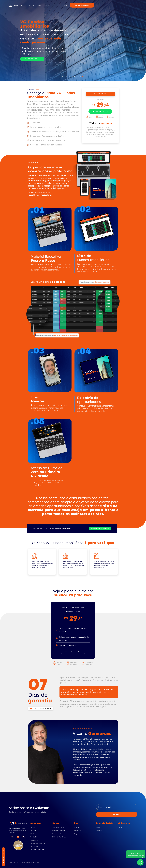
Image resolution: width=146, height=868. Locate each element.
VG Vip (33, 834)
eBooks (98, 827)
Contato (120, 827)
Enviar (117, 814)
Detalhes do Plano (73, 77)
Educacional (78, 831)
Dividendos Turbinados (59, 837)
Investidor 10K (57, 834)
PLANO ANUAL (100, 94)
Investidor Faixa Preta (59, 831)
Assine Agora (32, 59)
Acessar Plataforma (82, 5)
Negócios (77, 834)
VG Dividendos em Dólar (38, 843)
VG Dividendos (35, 846)
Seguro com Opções (58, 827)
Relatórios (99, 831)
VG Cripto (34, 831)
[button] (48, 6)
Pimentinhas (34, 840)
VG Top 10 (34, 837)
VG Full (33, 827)
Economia (77, 827)
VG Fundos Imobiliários (37, 850)
